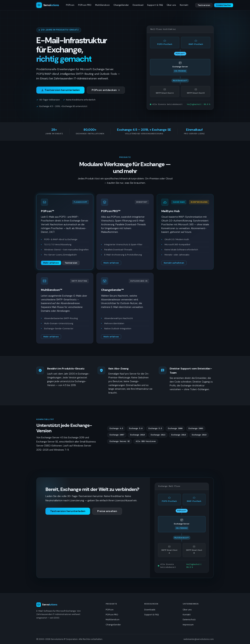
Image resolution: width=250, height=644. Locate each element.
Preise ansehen (107, 511)
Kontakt (184, 5)
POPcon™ (47, 211)
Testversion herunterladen (60, 90)
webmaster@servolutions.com (199, 639)
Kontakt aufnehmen (174, 263)
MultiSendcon (102, 5)
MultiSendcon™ (51, 290)
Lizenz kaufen (224, 5)
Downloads (150, 610)
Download (138, 5)
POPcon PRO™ (111, 211)
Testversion (204, 5)
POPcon (70, 5)
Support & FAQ (155, 5)
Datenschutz (189, 620)
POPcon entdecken (106, 90)
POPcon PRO (85, 5)
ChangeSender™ (112, 290)
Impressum (188, 625)
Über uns (171, 5)
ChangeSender (121, 5)
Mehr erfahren (51, 263)
